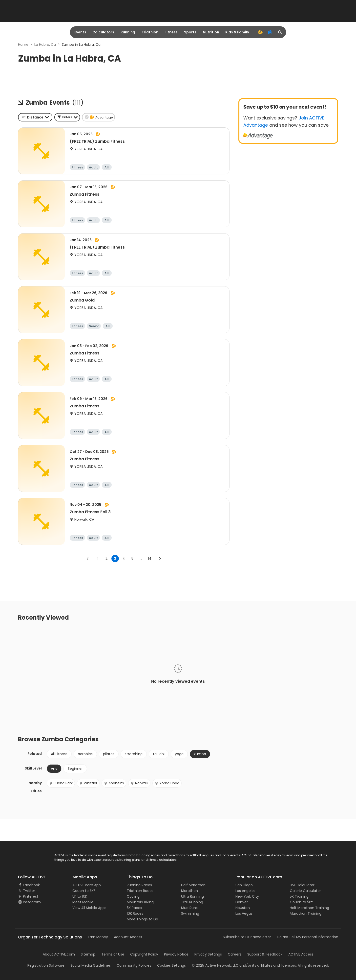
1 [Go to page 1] (98, 559)
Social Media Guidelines (91, 965)
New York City (247, 896)
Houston (243, 908)
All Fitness (59, 754)
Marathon (189, 891)
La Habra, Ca (45, 45)
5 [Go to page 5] (132, 559)
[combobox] (35, 117)
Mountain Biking (140, 902)
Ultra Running (192, 896)
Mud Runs (189, 908)
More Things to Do (142, 919)
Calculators (103, 32)
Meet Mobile (83, 902)
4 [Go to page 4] (124, 559)
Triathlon (150, 32)
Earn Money (98, 937)
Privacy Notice (176, 954)
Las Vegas (244, 913)
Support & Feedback (265, 954)
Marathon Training (306, 913)
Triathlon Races (140, 891)
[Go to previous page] (88, 559)
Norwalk (139, 783)
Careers (235, 954)
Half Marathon (193, 885)
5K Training (299, 896)
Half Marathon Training (309, 908)
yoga (179, 754)
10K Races (135, 913)
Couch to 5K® (84, 891)
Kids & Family (237, 32)
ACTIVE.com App (87, 885)
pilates (109, 754)
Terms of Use (113, 954)
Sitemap (88, 954)
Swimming (190, 913)
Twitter (29, 891)
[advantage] (260, 32)
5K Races (134, 908)
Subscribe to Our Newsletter (247, 937)
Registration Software (46, 965)
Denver (242, 902)
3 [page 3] (115, 559)
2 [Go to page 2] (106, 559)
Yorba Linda (167, 783)
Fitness (171, 32)
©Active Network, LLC (215, 965)
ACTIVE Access (301, 954)
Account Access (128, 937)
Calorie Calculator (305, 891)
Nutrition (211, 32)
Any (54, 769)
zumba (200, 754)
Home (23, 45)
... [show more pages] (141, 559)
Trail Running (192, 902)
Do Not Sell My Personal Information (308, 937)
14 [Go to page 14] (150, 559)
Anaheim (114, 783)
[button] (67, 117)
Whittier (88, 783)
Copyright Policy (144, 954)
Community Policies (134, 965)
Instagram (32, 902)
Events (80, 32)
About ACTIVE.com (59, 954)
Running (128, 32)
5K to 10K (80, 896)
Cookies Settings (171, 965)
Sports (190, 32)
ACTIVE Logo (29, 856)
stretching (134, 754)
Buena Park (61, 783)
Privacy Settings (208, 954)
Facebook (31, 885)
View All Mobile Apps (89, 908)
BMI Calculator (302, 885)
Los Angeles (245, 891)
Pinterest (31, 896)
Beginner (75, 769)
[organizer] (270, 32)
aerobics (85, 754)
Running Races (139, 885)
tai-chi (159, 754)
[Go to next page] (160, 559)
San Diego (244, 885)
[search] (280, 32)
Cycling (133, 896)
